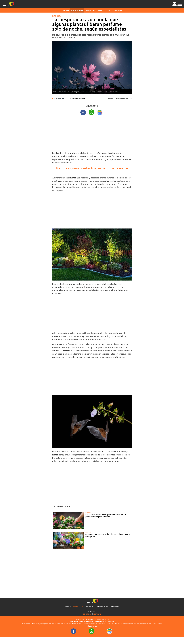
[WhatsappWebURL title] (92, 112)
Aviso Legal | (75, 622)
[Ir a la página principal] (9, 4)
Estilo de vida (77, 10)
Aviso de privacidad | (87, 622)
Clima (108, 10)
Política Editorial (100, 622)
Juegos (100, 10)
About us (111, 622)
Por (78, 99)
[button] (180, 4)
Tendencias (90, 10)
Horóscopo (118, 10)
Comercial (87, 614)
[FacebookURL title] (83, 112)
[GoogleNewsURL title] (100, 112)
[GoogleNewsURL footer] (109, 631)
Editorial (97, 614)
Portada (65, 10)
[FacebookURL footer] (74, 631)
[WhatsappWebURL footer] (92, 631)
